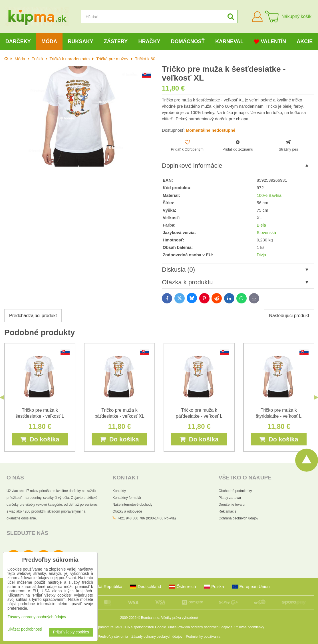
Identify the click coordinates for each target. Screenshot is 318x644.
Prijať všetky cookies (71, 632)
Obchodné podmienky (235, 491)
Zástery (116, 41)
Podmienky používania (203, 637)
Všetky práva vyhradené (179, 618)
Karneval (229, 41)
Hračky (149, 41)
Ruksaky (80, 41)
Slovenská (266, 233)
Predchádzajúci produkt (33, 316)
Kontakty (119, 491)
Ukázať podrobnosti (25, 629)
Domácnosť (188, 41)
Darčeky (18, 41)
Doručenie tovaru (232, 505)
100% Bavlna (269, 195)
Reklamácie (228, 511)
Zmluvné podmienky (249, 627)
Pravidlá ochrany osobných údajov (204, 627)
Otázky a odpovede (127, 511)
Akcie (305, 41)
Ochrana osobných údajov (239, 518)
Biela (261, 225)
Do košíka (40, 439)
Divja (261, 255)
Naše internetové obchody (132, 505)
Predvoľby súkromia (113, 637)
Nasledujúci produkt (289, 316)
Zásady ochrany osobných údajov (157, 637)
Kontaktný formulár (127, 498)
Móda (49, 41)
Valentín (270, 42)
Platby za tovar (230, 498)
